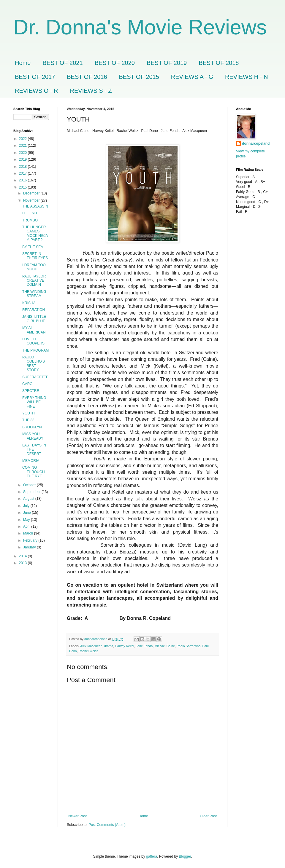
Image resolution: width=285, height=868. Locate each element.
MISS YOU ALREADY (33, 436)
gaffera (152, 856)
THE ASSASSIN (35, 206)
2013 (23, 563)
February (31, 540)
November (32, 200)
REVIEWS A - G (192, 77)
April (27, 526)
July (27, 506)
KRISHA (29, 303)
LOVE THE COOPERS (33, 341)
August (29, 499)
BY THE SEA (33, 247)
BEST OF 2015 (139, 77)
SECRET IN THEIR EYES (35, 256)
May (27, 520)
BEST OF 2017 (35, 77)
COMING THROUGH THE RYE (34, 472)
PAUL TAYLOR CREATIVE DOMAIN (34, 281)
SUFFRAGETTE (35, 377)
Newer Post (77, 816)
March (29, 533)
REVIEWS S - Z (91, 91)
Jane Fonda (144, 646)
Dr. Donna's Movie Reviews (140, 27)
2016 (23, 180)
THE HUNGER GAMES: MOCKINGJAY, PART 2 (35, 233)
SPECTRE (31, 391)
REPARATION (34, 310)
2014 (23, 556)
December (32, 193)
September (32, 492)
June (27, 513)
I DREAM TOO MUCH (34, 267)
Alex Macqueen (91, 646)
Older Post (208, 816)
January (30, 547)
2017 (23, 173)
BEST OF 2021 (62, 63)
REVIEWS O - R (37, 91)
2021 (23, 146)
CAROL (28, 384)
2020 (23, 153)
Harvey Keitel (124, 646)
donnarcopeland (256, 143)
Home (23, 63)
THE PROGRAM (35, 350)
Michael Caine (165, 646)
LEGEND (30, 213)
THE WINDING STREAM (34, 294)
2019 (23, 159)
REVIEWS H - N (246, 77)
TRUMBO (30, 220)
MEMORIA (31, 461)
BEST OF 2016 (87, 77)
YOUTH (28, 413)
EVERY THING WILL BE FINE (34, 402)
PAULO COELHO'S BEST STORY (34, 364)
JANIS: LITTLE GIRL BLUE (34, 319)
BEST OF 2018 (219, 63)
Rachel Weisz (88, 651)
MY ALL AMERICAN (34, 330)
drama (109, 646)
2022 (23, 139)
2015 (23, 187)
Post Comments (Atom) (107, 825)
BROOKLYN (32, 427)
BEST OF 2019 (167, 63)
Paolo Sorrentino (189, 646)
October (30, 485)
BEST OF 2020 (115, 63)
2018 (23, 167)
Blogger (185, 856)
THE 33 (28, 420)
